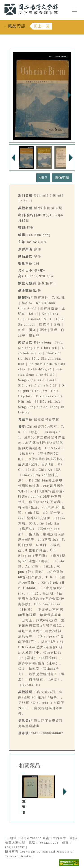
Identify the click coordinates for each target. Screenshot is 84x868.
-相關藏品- (30, 766)
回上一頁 (42, 26)
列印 (43, 178)
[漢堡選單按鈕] (74, 10)
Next (69, 95)
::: (2, 3)
